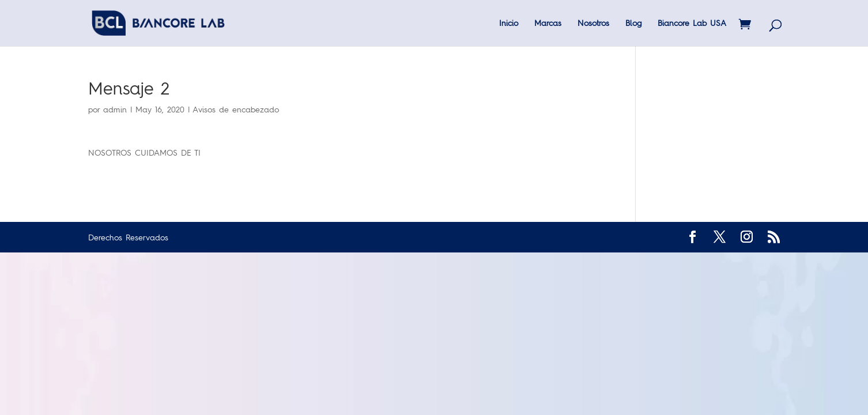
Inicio (509, 24)
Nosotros (593, 24)
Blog (633, 24)
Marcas (548, 24)
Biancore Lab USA (692, 24)
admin (115, 109)
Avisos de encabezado (236, 109)
